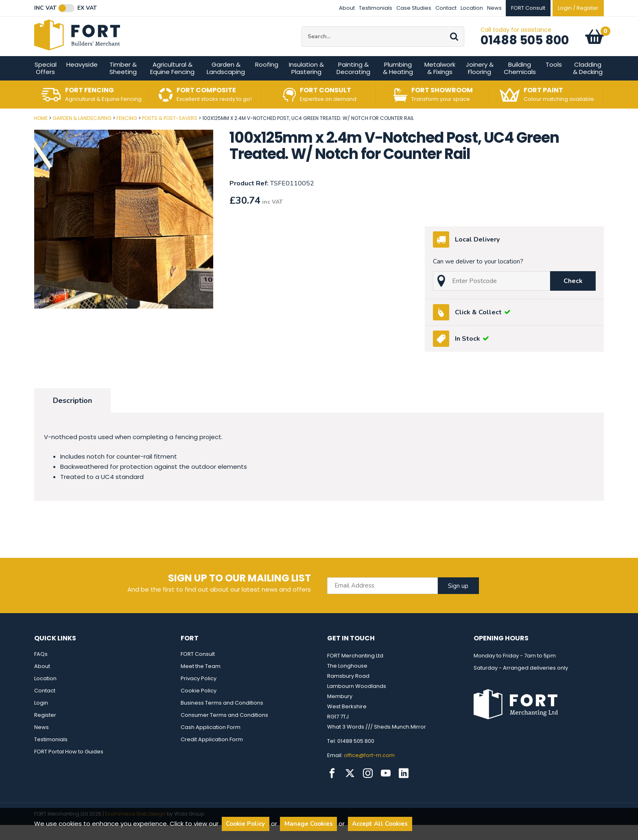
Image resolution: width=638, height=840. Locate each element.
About (347, 8)
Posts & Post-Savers (170, 133)
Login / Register (578, 8)
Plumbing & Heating (398, 83)
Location (472, 8)
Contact (446, 8)
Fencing (127, 133)
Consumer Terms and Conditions (224, 730)
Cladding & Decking (588, 83)
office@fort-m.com (369, 770)
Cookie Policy (199, 706)
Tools (554, 79)
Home (41, 133)
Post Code (0, 130)
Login (41, 718)
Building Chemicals (520, 83)
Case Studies (414, 8)
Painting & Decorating (353, 83)
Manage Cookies (309, 824)
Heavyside (82, 79)
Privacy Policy (199, 693)
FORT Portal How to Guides (69, 767)
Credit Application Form (212, 754)
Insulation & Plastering (306, 83)
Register (45, 730)
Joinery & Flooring (480, 83)
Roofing (267, 79)
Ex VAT (87, 8)
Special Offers (46, 83)
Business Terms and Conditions (222, 718)
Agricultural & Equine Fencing (172, 83)
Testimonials (376, 8)
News (494, 8)
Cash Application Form (211, 742)
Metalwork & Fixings (440, 83)
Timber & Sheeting (123, 83)
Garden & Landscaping (226, 83)
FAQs (41, 669)
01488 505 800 (525, 48)
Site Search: (302, 34)
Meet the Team (201, 681)
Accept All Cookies (380, 824)
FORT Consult (198, 669)
